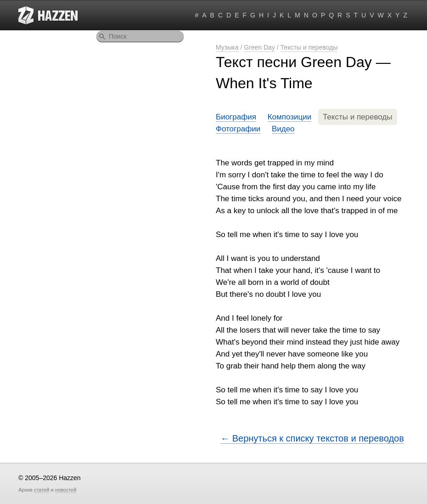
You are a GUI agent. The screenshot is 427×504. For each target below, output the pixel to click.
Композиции (290, 117)
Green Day (259, 47)
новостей (66, 490)
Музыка (227, 47)
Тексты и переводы (309, 47)
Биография (236, 117)
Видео (283, 129)
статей (42, 490)
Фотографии (238, 129)
